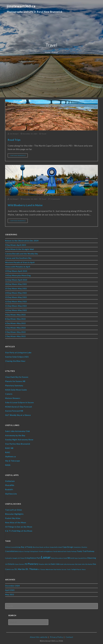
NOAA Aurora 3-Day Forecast (18, 406)
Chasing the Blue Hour (15, 360)
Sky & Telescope (12, 459)
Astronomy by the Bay (15, 434)
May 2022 (10, 593)
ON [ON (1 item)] (6, 563)
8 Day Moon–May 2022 (15, 318)
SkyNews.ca (10, 455)
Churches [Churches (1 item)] (85, 545)
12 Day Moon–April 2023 (16, 279)
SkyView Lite (11, 492)
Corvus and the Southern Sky (18, 258)
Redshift (9, 488)
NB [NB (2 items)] (69, 557)
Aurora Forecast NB (14, 410)
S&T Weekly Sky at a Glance (18, 414)
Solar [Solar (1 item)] (13, 568)
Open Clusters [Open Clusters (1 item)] (20, 563)
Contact (69, 631)
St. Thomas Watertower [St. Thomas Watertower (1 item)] (46, 568)
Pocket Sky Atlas (13, 517)
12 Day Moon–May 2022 (16, 301)
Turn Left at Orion (13, 508)
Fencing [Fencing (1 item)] (27, 550)
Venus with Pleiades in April (18, 267)
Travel (44, 134)
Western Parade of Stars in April (20, 262)
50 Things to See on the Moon (19, 525)
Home (48, 52)
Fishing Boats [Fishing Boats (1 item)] (34, 550)
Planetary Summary (14, 385)
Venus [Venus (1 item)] (85, 568)
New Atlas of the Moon (16, 521)
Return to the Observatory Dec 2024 (22, 241)
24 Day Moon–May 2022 (16, 292)
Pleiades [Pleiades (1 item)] (42, 563)
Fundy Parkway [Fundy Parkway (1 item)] (72, 550)
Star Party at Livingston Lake (18, 352)
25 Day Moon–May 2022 (16, 288)
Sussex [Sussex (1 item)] (65, 568)
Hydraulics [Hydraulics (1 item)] (9, 557)
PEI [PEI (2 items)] (26, 563)
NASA (8, 464)
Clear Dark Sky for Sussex (16, 376)
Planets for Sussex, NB (15, 380)
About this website (39, 631)
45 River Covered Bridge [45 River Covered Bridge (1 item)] (13, 545)
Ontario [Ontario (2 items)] (11, 563)
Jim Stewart (14, 134)
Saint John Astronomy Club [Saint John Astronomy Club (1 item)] (70, 563)
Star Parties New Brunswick (18, 443)
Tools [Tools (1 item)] (69, 568)
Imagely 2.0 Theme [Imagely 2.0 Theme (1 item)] (19, 557)
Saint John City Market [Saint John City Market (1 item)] (86, 563)
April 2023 (10, 589)
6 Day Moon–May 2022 (15, 323)
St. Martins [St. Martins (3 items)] (20, 568)
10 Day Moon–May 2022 (16, 310)
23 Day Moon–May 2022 (16, 297)
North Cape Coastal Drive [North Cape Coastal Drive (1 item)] (79, 557)
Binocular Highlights (14, 512)
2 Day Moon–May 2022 (15, 336)
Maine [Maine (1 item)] (53, 557)
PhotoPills (10, 484)
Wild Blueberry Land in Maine (25, 205)
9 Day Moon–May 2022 (15, 314)
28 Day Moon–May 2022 (16, 284)
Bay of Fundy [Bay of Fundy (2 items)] (27, 545)
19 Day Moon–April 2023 (16, 271)
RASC (8, 451)
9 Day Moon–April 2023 (16, 245)
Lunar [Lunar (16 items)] (46, 556)
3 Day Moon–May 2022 (15, 331)
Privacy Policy (57, 631)
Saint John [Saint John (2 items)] (56, 563)
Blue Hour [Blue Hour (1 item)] (36, 545)
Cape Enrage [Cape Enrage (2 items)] (68, 545)
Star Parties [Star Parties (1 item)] (58, 568)
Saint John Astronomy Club (17, 430)
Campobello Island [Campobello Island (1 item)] (57, 545)
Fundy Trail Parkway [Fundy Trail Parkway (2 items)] (87, 550)
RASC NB (9, 447)
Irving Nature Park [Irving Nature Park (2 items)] (33, 557)
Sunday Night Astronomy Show (19, 438)
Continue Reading (18, 155)
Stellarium (10, 480)
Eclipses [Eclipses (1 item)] (21, 550)
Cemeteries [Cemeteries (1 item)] (78, 545)
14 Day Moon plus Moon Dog (18, 275)
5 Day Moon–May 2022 (15, 327)
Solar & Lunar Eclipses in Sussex (19, 401)
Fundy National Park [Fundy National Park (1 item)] (60, 550)
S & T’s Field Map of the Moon (19, 529)
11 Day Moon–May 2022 (16, 305)
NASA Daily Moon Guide (16, 389)
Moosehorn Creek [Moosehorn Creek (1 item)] (62, 557)
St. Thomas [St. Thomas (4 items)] (32, 568)
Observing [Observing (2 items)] (92, 557)
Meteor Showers (13, 397)
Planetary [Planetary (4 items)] (33, 562)
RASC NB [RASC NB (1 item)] (48, 563)
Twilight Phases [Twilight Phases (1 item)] (77, 568)
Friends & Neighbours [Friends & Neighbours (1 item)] (46, 550)
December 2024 (12, 584)
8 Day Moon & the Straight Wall (19, 249)
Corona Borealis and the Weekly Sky (21, 254)
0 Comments (55, 199)
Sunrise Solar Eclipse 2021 (17, 356)
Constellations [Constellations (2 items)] (12, 550)
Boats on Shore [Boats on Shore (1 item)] (45, 545)
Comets (9, 393)
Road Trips (14, 140)
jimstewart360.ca (35, 10)
